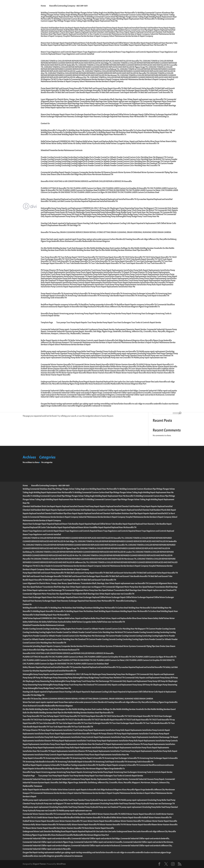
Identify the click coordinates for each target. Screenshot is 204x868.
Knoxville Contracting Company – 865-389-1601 (68, 6)
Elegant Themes (39, 864)
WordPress (61, 864)
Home (43, 6)
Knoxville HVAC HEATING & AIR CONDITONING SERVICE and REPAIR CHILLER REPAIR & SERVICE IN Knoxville (86, 181)
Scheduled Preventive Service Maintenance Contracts (62, 150)
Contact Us (45, 124)
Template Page (47, 323)
